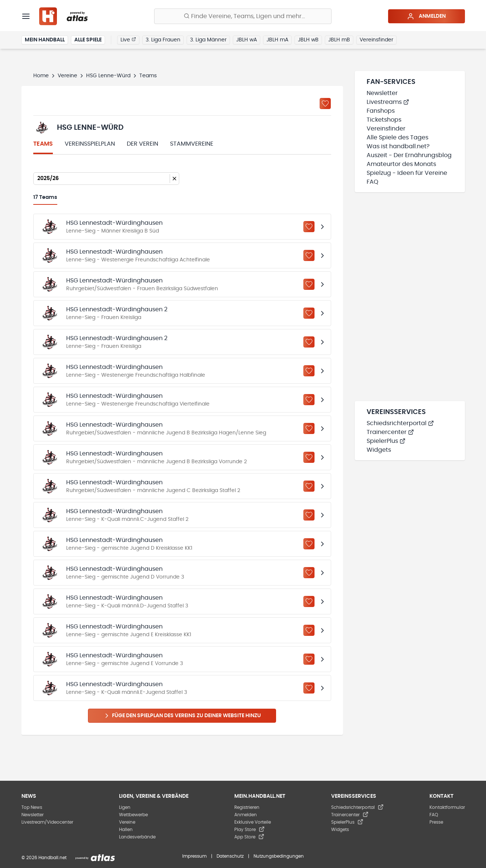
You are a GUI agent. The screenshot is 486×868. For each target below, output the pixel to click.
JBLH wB (308, 40)
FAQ (373, 182)
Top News (32, 807)
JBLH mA (277, 40)
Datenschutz (230, 856)
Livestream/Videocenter (47, 822)
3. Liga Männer (208, 40)
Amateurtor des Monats (401, 164)
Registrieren (247, 807)
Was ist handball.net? (398, 146)
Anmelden (426, 16)
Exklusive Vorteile (253, 822)
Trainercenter (390, 432)
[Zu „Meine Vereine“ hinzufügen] (325, 104)
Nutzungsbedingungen (279, 856)
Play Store (249, 830)
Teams (43, 144)
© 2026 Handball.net (44, 858)
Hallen (126, 830)
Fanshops (381, 111)
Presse (436, 822)
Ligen (125, 807)
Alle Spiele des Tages (397, 138)
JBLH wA (247, 40)
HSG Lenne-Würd (108, 76)
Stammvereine (192, 144)
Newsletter (382, 93)
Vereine (67, 76)
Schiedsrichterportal (400, 423)
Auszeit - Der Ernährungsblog (409, 155)
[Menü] (26, 16)
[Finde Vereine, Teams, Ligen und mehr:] (243, 16)
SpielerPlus (386, 441)
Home (41, 76)
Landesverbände (137, 837)
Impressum (194, 856)
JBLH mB (339, 40)
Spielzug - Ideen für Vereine (407, 173)
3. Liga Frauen (163, 40)
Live (128, 40)
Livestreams (388, 102)
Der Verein (142, 144)
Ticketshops (384, 120)
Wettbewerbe (133, 815)
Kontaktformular (447, 807)
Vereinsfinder (376, 40)
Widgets (379, 450)
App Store (249, 837)
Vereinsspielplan (90, 144)
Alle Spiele (88, 40)
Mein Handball (45, 40)
